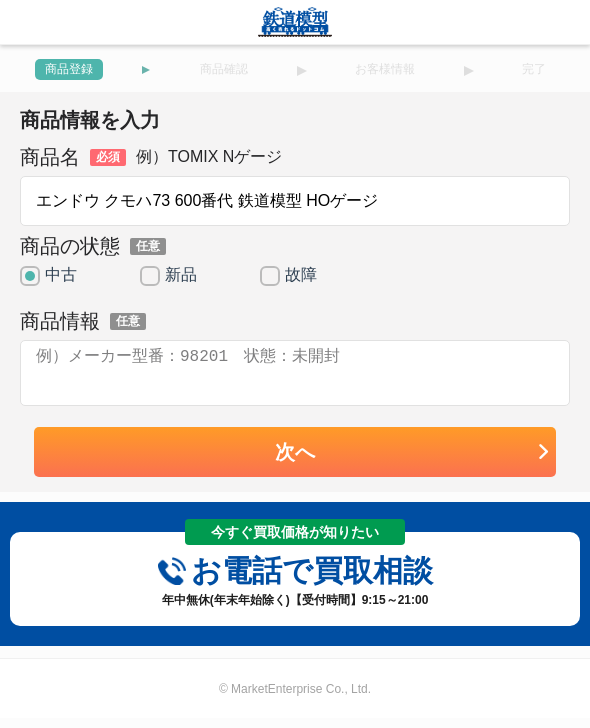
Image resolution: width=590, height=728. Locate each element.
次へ (413, 464)
